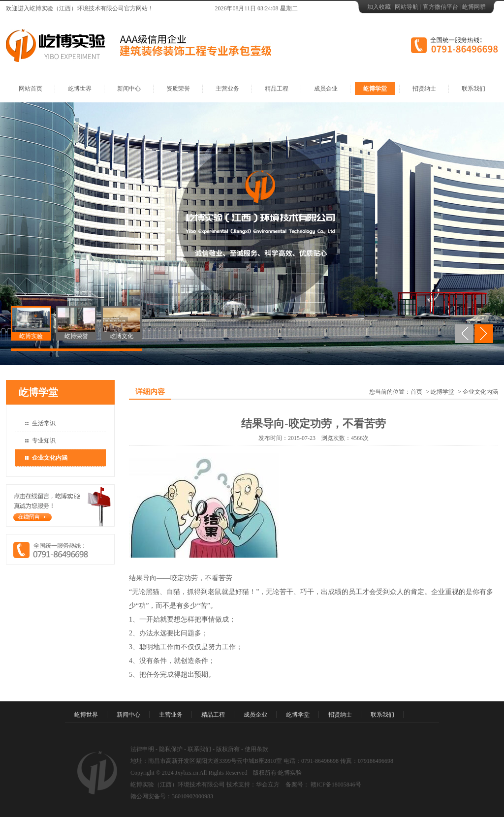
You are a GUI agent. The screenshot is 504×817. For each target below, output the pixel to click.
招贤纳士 (424, 89)
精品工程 (277, 89)
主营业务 (227, 89)
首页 (416, 392)
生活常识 (44, 423)
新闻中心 (129, 89)
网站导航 (407, 7)
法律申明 (142, 749)
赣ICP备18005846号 (335, 785)
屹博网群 (474, 7)
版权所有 (228, 749)
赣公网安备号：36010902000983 (172, 796)
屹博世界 (80, 89)
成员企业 (326, 89)
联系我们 (473, 89)
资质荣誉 (178, 89)
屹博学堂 (375, 89)
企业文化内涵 (50, 458)
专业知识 (44, 440)
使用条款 (256, 749)
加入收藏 (379, 7)
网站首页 (31, 89)
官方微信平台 (441, 7)
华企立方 (268, 785)
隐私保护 (171, 749)
